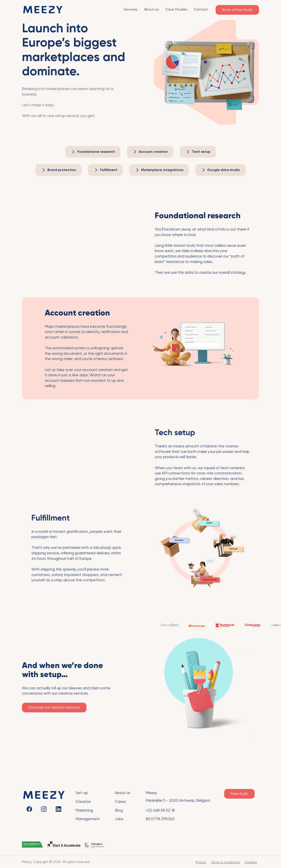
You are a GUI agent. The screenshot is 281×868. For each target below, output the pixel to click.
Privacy (201, 862)
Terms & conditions (225, 862)
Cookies (251, 862)
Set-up (82, 793)
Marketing (84, 810)
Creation (83, 801)
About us (123, 793)
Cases (120, 801)
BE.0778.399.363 (160, 819)
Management (88, 819)
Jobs (119, 819)
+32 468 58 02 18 (160, 810)
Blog (119, 810)
